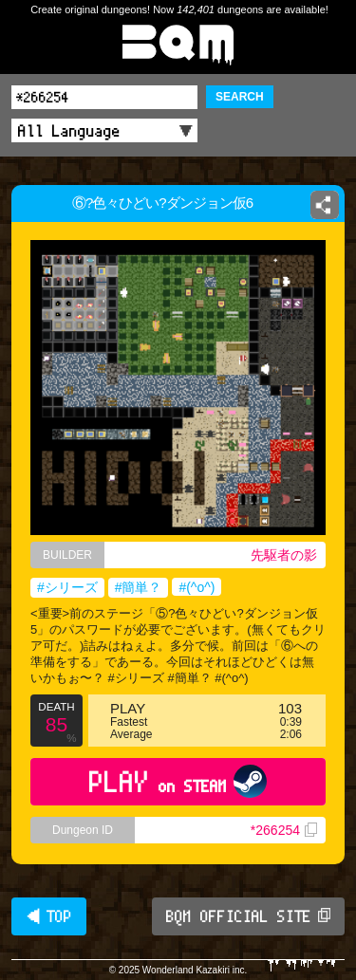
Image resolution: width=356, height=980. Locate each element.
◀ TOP (49, 916)
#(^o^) (197, 587)
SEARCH (240, 97)
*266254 (284, 830)
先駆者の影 (284, 555)
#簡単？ (139, 587)
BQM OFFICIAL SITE (248, 916)
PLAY (178, 781)
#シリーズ (67, 587)
